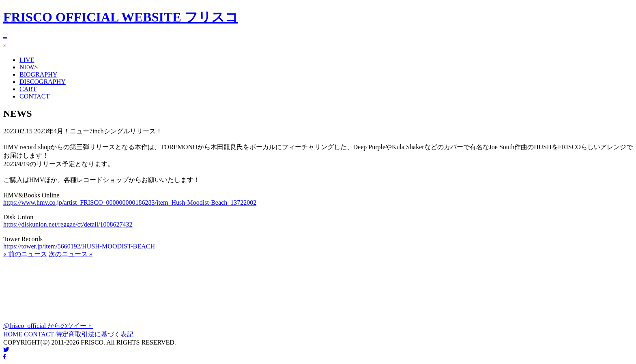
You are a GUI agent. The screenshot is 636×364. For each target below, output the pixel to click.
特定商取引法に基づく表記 (95, 334)
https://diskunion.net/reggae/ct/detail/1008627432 (68, 224)
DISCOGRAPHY (43, 82)
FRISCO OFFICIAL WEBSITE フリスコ (121, 17)
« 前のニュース (25, 254)
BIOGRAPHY (38, 74)
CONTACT (34, 96)
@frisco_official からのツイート (48, 326)
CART (28, 89)
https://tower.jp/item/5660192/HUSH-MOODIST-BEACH (79, 246)
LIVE (27, 60)
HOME (13, 334)
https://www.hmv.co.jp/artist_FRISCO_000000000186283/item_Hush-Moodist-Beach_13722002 (130, 202)
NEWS (29, 67)
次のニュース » (71, 254)
